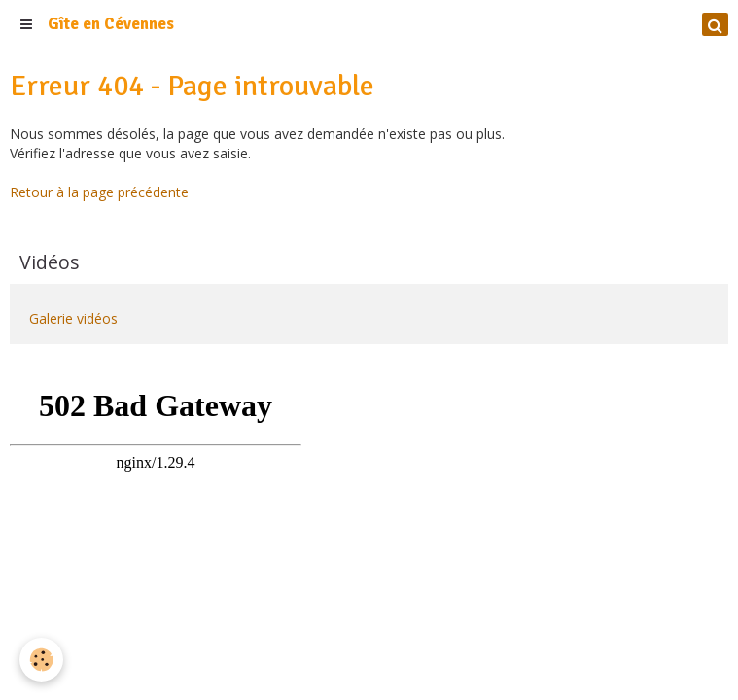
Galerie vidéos (73, 318)
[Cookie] (41, 660)
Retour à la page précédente (99, 192)
